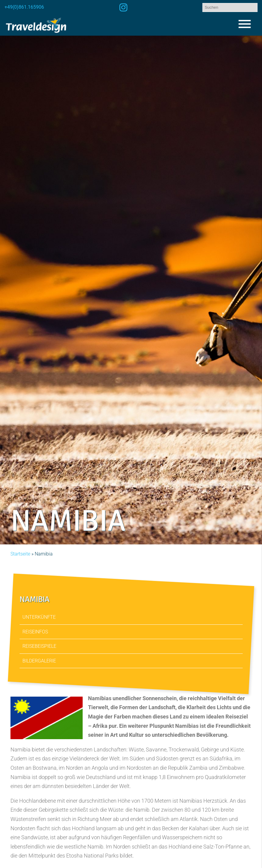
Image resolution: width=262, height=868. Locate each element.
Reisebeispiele (39, 646)
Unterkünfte (39, 617)
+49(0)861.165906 (24, 7)
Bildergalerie (39, 661)
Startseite (20, 554)
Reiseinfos (35, 631)
